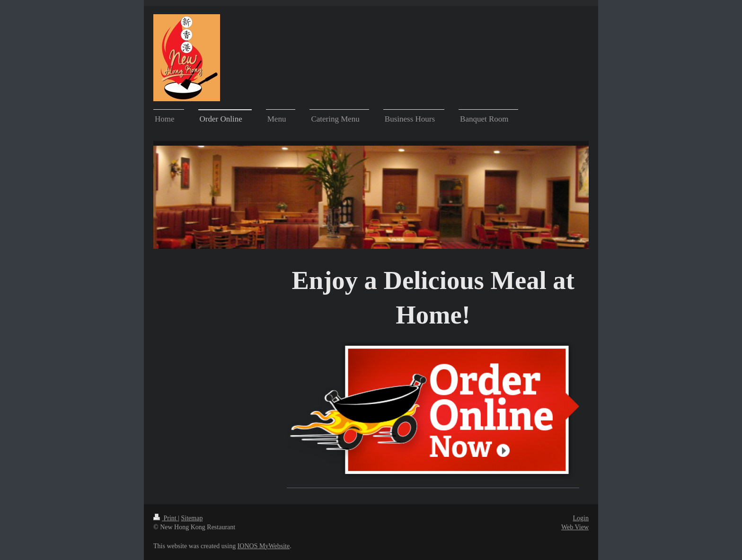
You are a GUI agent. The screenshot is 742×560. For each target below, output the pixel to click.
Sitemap (192, 518)
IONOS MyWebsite (264, 546)
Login (581, 518)
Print (166, 518)
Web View (575, 527)
